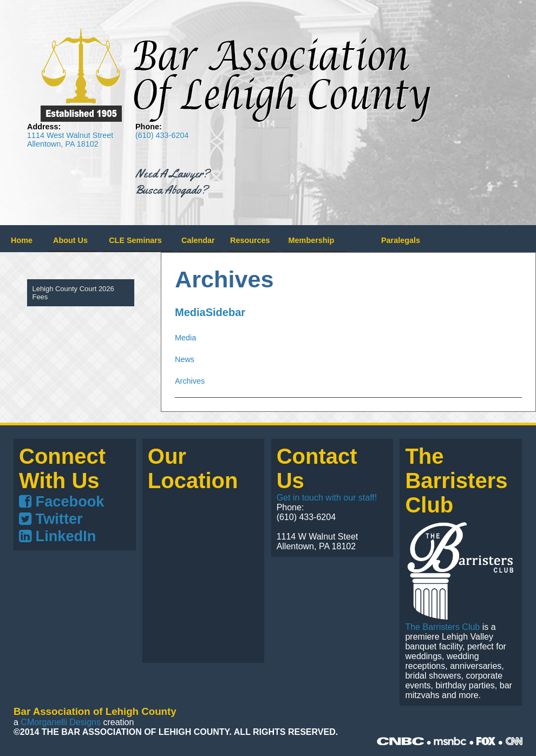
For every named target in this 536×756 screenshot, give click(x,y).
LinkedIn (57, 536)
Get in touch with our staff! (327, 498)
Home (22, 240)
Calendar (198, 240)
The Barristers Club (442, 627)
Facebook (61, 501)
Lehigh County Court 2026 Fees (73, 293)
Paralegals (401, 240)
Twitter (51, 519)
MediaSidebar (210, 312)
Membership (312, 240)
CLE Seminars (135, 240)
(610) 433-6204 (162, 135)
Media (185, 338)
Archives (190, 381)
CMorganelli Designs (61, 722)
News (185, 359)
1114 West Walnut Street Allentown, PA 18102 (70, 140)
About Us (70, 240)
